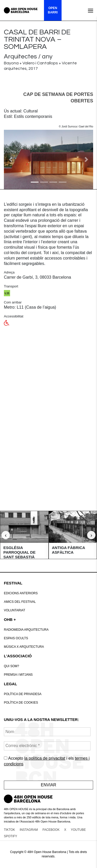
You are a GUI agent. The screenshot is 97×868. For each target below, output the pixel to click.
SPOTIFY (10, 836)
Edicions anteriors (21, 593)
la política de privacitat (45, 758)
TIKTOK (9, 830)
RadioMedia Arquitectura (26, 630)
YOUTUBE (78, 830)
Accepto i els (47, 761)
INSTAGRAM (29, 830)
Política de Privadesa (23, 694)
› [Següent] (91, 535)
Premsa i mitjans (18, 675)
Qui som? (12, 666)
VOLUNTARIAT (14, 610)
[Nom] (47, 732)
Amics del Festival (20, 602)
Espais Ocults (16, 638)
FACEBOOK (51, 830)
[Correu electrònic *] (47, 746)
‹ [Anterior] (6, 535)
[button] (11, 159)
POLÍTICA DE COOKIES (21, 703)
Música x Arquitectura (24, 647)
